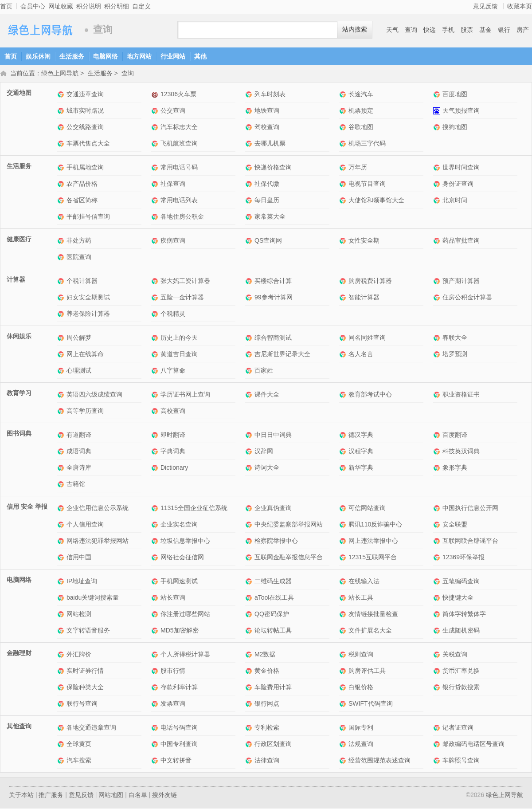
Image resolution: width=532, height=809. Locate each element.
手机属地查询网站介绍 (62, 168)
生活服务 (72, 56)
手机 (448, 30)
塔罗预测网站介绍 (438, 355)
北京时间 (455, 201)
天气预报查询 (461, 111)
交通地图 (19, 94)
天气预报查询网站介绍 (438, 112)
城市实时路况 (85, 111)
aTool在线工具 (274, 598)
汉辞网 (264, 452)
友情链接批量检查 (373, 615)
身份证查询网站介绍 (438, 185)
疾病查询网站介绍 (156, 242)
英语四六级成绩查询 (94, 395)
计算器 (16, 280)
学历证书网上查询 (185, 395)
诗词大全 (267, 468)
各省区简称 (82, 201)
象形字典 (455, 468)
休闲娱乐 (19, 337)
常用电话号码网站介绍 (156, 168)
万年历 (358, 168)
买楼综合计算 (273, 282)
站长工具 (361, 598)
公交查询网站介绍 (156, 112)
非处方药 (79, 241)
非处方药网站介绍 (62, 242)
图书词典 (19, 434)
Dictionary (174, 468)
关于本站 (21, 796)
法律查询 (267, 761)
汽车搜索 (79, 761)
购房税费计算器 (370, 282)
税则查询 (361, 655)
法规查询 (361, 745)
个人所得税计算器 (185, 655)
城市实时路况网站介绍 (62, 112)
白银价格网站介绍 (344, 688)
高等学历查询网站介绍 (62, 412)
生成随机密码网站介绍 (438, 631)
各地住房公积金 (182, 217)
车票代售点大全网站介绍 (62, 144)
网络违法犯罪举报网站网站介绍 (62, 542)
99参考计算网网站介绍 (250, 298)
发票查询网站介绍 (156, 705)
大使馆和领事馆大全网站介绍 (344, 201)
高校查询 (173, 412)
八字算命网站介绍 (156, 371)
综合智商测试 (273, 338)
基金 (485, 30)
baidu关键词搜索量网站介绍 (62, 599)
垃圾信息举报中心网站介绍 (156, 542)
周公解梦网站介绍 (62, 339)
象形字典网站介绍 (438, 469)
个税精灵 (173, 314)
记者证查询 (458, 728)
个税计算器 (82, 282)
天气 (392, 30)
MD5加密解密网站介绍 (156, 631)
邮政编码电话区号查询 (473, 745)
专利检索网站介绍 (250, 728)
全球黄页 (79, 745)
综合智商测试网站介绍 (250, 339)
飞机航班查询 (179, 144)
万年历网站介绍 (344, 168)
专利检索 (267, 728)
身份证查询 (458, 185)
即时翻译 (173, 436)
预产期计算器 (461, 282)
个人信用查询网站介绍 (62, 525)
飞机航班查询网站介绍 (156, 144)
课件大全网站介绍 (250, 395)
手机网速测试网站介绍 (156, 582)
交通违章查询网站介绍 (62, 95)
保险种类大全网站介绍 (62, 688)
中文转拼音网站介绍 (156, 761)
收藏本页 (520, 6)
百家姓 (264, 371)
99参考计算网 (274, 298)
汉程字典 (361, 452)
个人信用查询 (85, 525)
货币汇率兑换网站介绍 (438, 672)
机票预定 (361, 111)
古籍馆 (76, 485)
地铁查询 (267, 111)
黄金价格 (267, 672)
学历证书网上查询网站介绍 (156, 395)
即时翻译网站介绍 (156, 436)
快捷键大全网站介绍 (438, 599)
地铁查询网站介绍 (250, 112)
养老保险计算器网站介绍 (62, 315)
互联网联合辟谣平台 (470, 542)
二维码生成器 (273, 582)
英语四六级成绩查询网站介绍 (62, 395)
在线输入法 (364, 582)
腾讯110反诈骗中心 (375, 525)
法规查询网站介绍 (344, 745)
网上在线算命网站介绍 (62, 355)
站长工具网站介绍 (344, 599)
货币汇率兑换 (461, 672)
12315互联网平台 (373, 558)
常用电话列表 (179, 201)
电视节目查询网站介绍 (344, 185)
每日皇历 (267, 201)
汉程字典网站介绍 (344, 452)
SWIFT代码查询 (371, 704)
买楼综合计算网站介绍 (250, 282)
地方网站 (139, 56)
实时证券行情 (85, 672)
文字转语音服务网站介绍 (62, 631)
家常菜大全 (270, 217)
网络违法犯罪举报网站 (98, 542)
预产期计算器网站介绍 (438, 282)
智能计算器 (364, 298)
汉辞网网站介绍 (250, 452)
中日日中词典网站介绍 (250, 436)
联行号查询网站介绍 (62, 705)
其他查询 (19, 727)
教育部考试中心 (370, 395)
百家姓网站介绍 (250, 371)
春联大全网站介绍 (438, 339)
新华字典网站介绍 (344, 469)
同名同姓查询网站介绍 (344, 339)
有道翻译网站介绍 (62, 436)
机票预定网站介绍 (344, 112)
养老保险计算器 (88, 314)
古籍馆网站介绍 (62, 485)
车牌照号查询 (461, 761)
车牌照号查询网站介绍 (438, 761)
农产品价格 (82, 185)
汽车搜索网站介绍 (62, 761)
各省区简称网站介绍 (62, 201)
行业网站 (173, 56)
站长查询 (173, 598)
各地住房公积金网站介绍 (156, 218)
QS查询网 (268, 241)
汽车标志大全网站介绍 (156, 128)
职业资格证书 (461, 395)
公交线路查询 (85, 128)
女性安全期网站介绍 (344, 242)
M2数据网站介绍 (250, 655)
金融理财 (19, 654)
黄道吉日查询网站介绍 (156, 355)
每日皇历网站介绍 (250, 201)
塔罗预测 (455, 355)
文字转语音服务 (88, 631)
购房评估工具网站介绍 (344, 672)
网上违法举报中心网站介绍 (344, 542)
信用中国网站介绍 (62, 558)
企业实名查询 (179, 525)
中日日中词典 (273, 436)
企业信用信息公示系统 (98, 509)
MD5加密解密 (180, 631)
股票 (467, 30)
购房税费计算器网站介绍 (344, 282)
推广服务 (51, 796)
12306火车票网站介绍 (156, 95)
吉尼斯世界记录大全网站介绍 (250, 355)
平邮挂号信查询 (88, 217)
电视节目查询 (367, 185)
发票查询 (173, 704)
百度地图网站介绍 (438, 95)
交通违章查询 (85, 95)
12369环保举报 (464, 558)
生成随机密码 (461, 631)
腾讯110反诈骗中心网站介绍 (344, 525)
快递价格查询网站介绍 (250, 168)
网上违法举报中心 (373, 542)
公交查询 (173, 111)
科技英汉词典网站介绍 (438, 452)
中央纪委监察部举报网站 (289, 525)
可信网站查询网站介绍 (344, 509)
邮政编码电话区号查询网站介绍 (438, 745)
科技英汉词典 (461, 452)
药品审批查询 (461, 241)
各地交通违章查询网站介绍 (62, 728)
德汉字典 (361, 436)
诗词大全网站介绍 (250, 469)
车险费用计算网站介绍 (250, 688)
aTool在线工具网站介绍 (250, 599)
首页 (6, 6)
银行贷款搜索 (461, 688)
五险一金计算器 (182, 298)
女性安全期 (364, 241)
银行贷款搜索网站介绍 (438, 688)
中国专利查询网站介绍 (156, 745)
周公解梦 (79, 338)
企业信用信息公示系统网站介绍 (62, 509)
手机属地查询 (85, 168)
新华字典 (361, 468)
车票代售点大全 (88, 144)
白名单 (138, 796)
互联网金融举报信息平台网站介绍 (250, 558)
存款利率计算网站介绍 (156, 688)
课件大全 (267, 395)
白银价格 (361, 688)
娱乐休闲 (38, 56)
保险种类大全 (85, 688)
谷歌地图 (361, 128)
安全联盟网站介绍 (438, 525)
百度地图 (455, 95)
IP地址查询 (82, 582)
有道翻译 (79, 436)
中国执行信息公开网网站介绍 (438, 509)
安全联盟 (455, 525)
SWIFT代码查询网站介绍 (344, 705)
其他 (200, 56)
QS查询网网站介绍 (250, 242)
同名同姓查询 (367, 338)
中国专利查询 (179, 745)
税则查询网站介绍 (344, 655)
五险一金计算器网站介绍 (156, 298)
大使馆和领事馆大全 (376, 201)
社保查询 (173, 185)
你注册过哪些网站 (185, 615)
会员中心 (33, 6)
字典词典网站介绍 (156, 452)
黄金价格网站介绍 (250, 672)
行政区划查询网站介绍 (250, 745)
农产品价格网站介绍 (62, 185)
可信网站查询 (367, 509)
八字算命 (173, 371)
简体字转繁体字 (464, 615)
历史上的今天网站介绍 (156, 339)
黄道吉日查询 (179, 355)
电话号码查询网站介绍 (156, 728)
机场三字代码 (367, 144)
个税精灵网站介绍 (156, 315)
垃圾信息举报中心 (185, 542)
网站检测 (79, 615)
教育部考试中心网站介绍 (344, 395)
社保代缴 (267, 185)
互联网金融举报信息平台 (289, 558)
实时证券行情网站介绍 (62, 672)
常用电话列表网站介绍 (156, 201)
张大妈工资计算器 (185, 282)
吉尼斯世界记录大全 (282, 355)
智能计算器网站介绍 (344, 298)
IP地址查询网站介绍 (62, 582)
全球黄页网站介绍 (62, 745)
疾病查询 (173, 241)
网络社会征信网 (182, 558)
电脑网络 (106, 56)
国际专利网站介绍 (344, 728)
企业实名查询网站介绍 (156, 525)
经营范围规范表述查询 (379, 761)
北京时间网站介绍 (438, 201)
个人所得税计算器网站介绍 (156, 655)
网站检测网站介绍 (62, 615)
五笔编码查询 (461, 582)
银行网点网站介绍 (250, 705)
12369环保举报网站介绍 (438, 558)
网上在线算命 (85, 355)
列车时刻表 (270, 95)
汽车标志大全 (179, 128)
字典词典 (173, 452)
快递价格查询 (273, 168)
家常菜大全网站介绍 (250, 218)
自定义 (141, 6)
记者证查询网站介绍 (438, 728)
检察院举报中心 (276, 542)
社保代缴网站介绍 (250, 185)
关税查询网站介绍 (438, 655)
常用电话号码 (179, 168)
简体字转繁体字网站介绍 (438, 615)
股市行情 (173, 672)
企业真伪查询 (273, 509)
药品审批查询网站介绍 (438, 242)
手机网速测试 (179, 582)
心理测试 (79, 371)
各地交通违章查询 (91, 728)
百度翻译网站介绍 (438, 436)
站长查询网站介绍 (156, 599)
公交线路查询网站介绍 (62, 128)
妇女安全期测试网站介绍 (62, 298)
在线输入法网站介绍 (344, 582)
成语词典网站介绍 (62, 452)
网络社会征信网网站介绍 (156, 558)
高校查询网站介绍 (156, 412)
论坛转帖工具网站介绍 (250, 631)
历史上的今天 (179, 338)
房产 (523, 30)
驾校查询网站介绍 (250, 128)
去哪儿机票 (270, 144)
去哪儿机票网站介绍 (250, 144)
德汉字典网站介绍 (344, 436)
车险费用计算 (273, 688)
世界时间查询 (461, 168)
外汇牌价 (79, 655)
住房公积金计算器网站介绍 (438, 298)
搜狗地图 (455, 128)
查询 (411, 30)
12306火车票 (178, 95)
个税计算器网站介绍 (62, 282)
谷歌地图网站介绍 (344, 128)
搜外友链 (164, 796)
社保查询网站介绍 (156, 185)
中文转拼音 (176, 761)
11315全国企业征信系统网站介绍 (156, 509)
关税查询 (455, 655)
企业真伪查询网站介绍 (250, 509)
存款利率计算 (179, 688)
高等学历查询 (85, 412)
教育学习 (19, 394)
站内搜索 (355, 29)
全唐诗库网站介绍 (62, 469)
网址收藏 (61, 6)
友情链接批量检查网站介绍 (344, 615)
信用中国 (79, 558)
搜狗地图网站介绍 (438, 128)
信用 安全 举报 (27, 507)
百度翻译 (455, 436)
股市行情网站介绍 (156, 672)
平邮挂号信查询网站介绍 (62, 218)
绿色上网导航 (40, 30)
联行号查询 (82, 704)
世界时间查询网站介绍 (438, 168)
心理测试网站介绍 (62, 371)
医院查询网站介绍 (62, 258)
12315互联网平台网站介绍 (344, 558)
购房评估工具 (367, 672)
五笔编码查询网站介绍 (438, 582)
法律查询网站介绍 (250, 761)
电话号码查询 (179, 728)
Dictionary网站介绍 (156, 469)
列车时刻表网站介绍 (250, 95)
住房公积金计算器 (467, 298)
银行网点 (267, 704)
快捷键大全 (458, 598)
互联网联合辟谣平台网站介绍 (438, 542)
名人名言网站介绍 (344, 355)
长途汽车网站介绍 (344, 95)
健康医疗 (19, 240)
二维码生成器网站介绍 (250, 582)
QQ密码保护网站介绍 (250, 615)
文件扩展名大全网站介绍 (344, 631)
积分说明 (89, 6)
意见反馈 (485, 6)
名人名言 (361, 355)
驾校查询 (267, 128)
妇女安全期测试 (88, 298)
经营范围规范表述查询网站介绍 (344, 761)
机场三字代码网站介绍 (344, 144)
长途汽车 (361, 95)
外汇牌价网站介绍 (62, 655)
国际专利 (361, 728)
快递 (430, 30)
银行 (504, 30)
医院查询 (79, 258)
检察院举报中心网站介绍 (250, 542)
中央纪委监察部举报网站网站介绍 (250, 525)
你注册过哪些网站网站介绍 (156, 615)
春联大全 (455, 338)
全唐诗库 (79, 468)
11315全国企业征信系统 (194, 509)
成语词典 (79, 452)
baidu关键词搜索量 (93, 598)
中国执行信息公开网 (470, 509)
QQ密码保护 (272, 615)
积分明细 (117, 6)
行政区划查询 (273, 745)
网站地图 (111, 796)
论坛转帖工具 (273, 631)
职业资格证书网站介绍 (438, 395)
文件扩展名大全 (370, 631)
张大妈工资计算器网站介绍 (156, 282)
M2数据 (265, 655)
